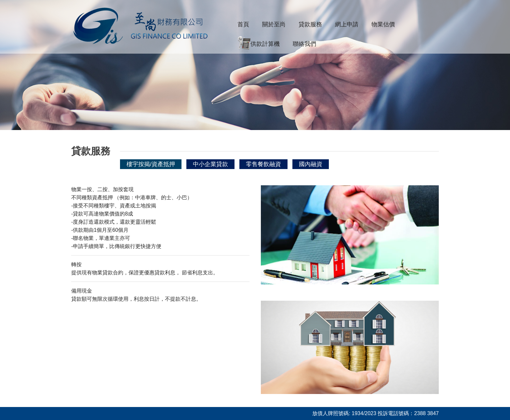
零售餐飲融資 (263, 164)
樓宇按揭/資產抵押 (151, 164)
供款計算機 (259, 44)
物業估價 (383, 24)
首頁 (243, 24)
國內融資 (311, 164)
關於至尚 (274, 24)
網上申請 (347, 24)
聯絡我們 (304, 44)
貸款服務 (310, 24)
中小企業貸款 (210, 164)
